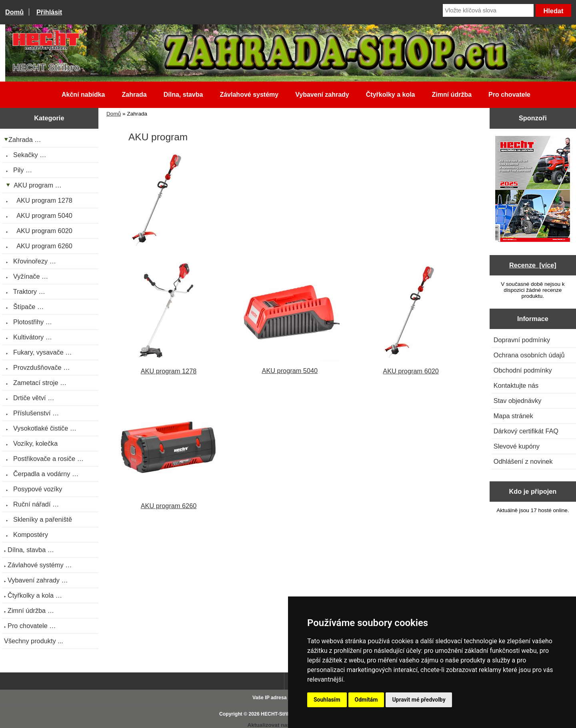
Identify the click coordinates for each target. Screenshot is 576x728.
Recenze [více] (533, 265)
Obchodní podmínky (523, 370)
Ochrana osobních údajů (529, 355)
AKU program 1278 (169, 367)
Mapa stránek (513, 416)
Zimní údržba (452, 95)
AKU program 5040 (290, 367)
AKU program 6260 (169, 502)
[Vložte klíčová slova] (488, 10)
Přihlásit (49, 12)
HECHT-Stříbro (278, 714)
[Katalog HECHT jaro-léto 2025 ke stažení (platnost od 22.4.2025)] (533, 190)
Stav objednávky (518, 401)
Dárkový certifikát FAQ (526, 431)
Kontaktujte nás (516, 385)
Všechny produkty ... (34, 641)
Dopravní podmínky (522, 340)
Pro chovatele (509, 95)
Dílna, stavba (183, 95)
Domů (14, 12)
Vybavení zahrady (322, 95)
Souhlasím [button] (327, 700)
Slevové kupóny (517, 446)
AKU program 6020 (411, 367)
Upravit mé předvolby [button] (419, 700)
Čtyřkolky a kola (391, 95)
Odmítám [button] (366, 700)
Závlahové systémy (249, 95)
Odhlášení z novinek (523, 461)
